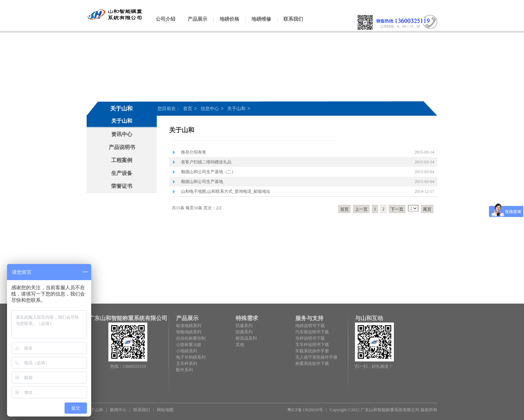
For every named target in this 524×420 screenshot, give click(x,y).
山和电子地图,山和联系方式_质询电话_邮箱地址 (226, 191)
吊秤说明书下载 (310, 338)
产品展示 (197, 25)
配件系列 (184, 370)
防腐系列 (244, 332)
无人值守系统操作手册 (316, 357)
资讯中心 (122, 134)
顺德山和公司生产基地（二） (208, 172)
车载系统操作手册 (312, 351)
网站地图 (165, 410)
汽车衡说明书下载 (312, 332)
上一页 (361, 209)
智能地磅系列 (189, 332)
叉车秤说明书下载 (312, 345)
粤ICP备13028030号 (305, 410)
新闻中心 (118, 410)
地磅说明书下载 (310, 326)
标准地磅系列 (189, 326)
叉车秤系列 (187, 364)
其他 (240, 345)
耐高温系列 (246, 338)
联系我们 (293, 25)
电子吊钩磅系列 (191, 357)
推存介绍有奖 (194, 152)
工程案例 (122, 160)
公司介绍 (166, 25)
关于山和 (236, 109)
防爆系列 (244, 326)
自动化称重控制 (191, 338)
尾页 (427, 209)
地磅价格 (229, 25)
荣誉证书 (122, 186)
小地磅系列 (187, 351)
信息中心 (210, 109)
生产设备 (122, 173)
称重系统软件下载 (312, 364)
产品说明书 (122, 147)
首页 (188, 109)
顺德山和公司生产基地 (202, 182)
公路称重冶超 (189, 345)
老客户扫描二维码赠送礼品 (206, 162)
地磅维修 (261, 25)
